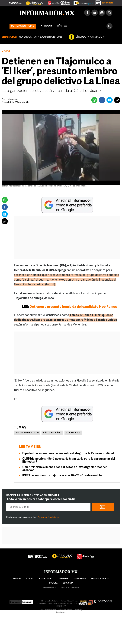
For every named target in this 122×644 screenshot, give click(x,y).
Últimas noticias (23, 26)
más (62, 26)
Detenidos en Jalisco (27, 433)
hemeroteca (49, 588)
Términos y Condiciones (48, 517)
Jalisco (17, 579)
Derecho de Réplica (65, 610)
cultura (53, 583)
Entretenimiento (100, 579)
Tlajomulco (73, 433)
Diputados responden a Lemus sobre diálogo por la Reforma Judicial (68, 453)
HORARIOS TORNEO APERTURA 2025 (40, 37)
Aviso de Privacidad (48, 610)
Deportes (64, 579)
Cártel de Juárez (52, 433)
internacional (46, 579)
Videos (46, 26)
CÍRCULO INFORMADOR (90, 37)
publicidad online (70, 588)
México (6, 51)
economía (68, 583)
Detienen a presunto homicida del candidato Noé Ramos (73, 307)
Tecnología (80, 579)
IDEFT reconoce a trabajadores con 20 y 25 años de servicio (62, 476)
